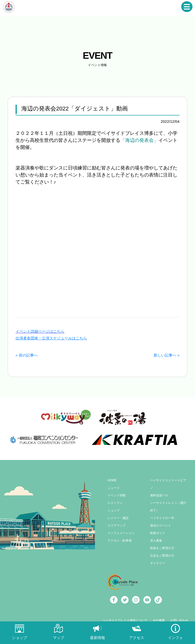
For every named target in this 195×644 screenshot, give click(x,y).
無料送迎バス (159, 495)
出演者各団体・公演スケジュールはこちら (51, 338)
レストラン (115, 503)
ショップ (114, 510)
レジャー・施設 (118, 518)
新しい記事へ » (167, 355)
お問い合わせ (179, 620)
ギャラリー (158, 563)
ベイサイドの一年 (162, 518)
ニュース (114, 488)
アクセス (137, 638)
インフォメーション (121, 533)
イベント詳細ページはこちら (40, 331)
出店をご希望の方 (162, 556)
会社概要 (159, 620)
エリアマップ (117, 525)
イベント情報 (117, 495)
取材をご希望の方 (162, 548)
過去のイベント (161, 525)
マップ (59, 638)
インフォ (175, 638)
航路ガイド (158, 533)
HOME (112, 480)
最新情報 (97, 638)
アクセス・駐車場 (120, 541)
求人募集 (156, 541)
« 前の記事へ (27, 355)
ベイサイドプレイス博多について (125, 620)
